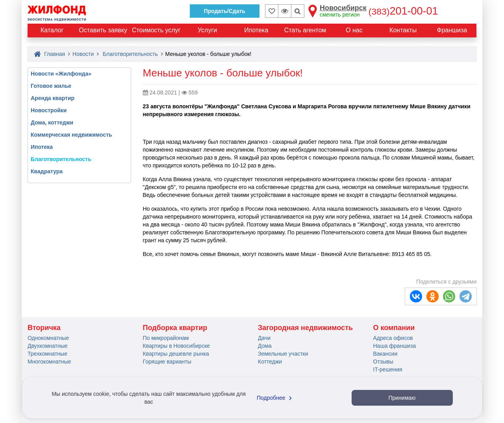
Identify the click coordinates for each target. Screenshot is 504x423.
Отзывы (383, 362)
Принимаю (402, 398)
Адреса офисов (393, 338)
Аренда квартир (53, 98)
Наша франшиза (395, 346)
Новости (83, 54)
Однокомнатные (48, 338)
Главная (49, 54)
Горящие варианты (167, 362)
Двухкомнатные (48, 346)
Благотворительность (130, 54)
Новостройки (49, 110)
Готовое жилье (51, 86)
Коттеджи (270, 362)
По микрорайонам (166, 338)
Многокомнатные (49, 362)
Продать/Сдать (225, 11)
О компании (394, 328)
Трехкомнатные (47, 354)
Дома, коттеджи (52, 122)
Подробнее (275, 398)
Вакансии (385, 354)
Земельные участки (283, 354)
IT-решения (388, 369)
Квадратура (47, 171)
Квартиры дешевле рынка (176, 354)
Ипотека (42, 147)
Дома (265, 346)
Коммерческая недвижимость (71, 135)
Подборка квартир (175, 328)
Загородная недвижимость (305, 328)
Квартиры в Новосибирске (176, 346)
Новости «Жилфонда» (61, 74)
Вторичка (44, 328)
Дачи (264, 338)
